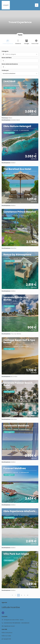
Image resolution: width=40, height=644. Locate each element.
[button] (20, 73)
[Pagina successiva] (25, 595)
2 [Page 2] (22, 595)
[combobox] (20, 67)
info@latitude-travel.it (9, 626)
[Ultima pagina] (28, 595)
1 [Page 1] (18, 595)
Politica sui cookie (6, 636)
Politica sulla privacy (7, 633)
